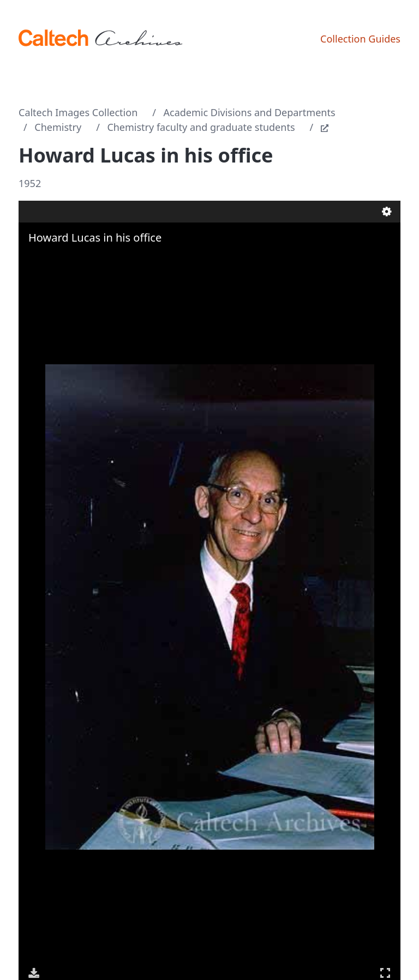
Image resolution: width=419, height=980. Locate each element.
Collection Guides (360, 39)
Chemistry (58, 127)
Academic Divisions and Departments (250, 112)
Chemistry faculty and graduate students (201, 127)
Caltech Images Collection (78, 112)
